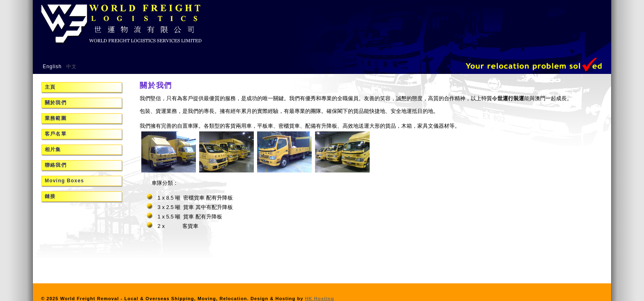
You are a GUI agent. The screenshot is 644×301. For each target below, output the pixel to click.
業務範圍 (56, 118)
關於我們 (56, 103)
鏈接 (50, 196)
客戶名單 (56, 134)
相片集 (53, 149)
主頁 (50, 87)
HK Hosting (320, 299)
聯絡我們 (56, 165)
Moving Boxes (64, 181)
